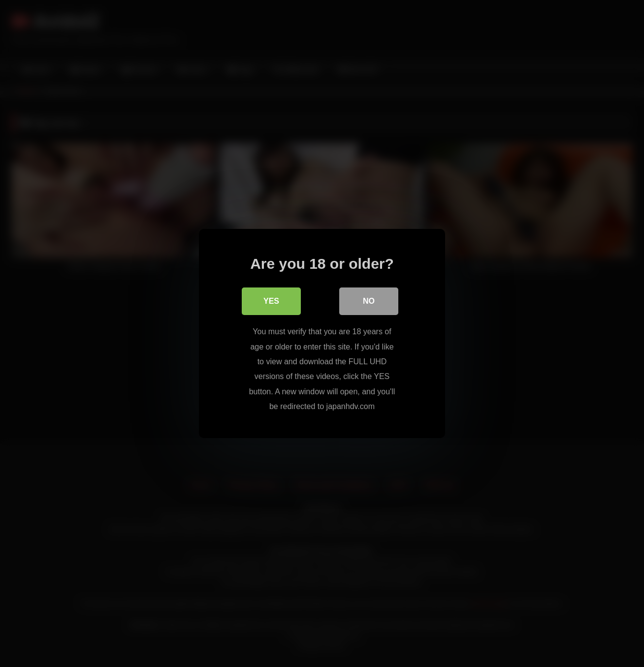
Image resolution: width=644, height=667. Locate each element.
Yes (271, 301)
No (369, 301)
